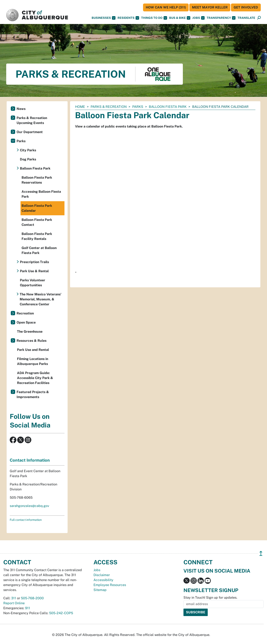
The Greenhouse (30, 332)
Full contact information (26, 520)
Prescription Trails (34, 262)
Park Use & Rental (34, 271)
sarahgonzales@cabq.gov (29, 506)
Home (80, 107)
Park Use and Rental (33, 350)
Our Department (30, 132)
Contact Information (30, 460)
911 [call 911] (28, 608)
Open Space (26, 322)
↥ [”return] (261, 553)
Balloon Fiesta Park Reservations (37, 180)
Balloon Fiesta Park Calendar (37, 208)
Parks (138, 107)
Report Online (14, 603)
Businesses (104, 18)
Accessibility (103, 580)
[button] (246, 18)
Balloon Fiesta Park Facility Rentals (37, 236)
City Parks (28, 150)
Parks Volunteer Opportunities (33, 283)
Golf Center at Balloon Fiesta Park (39, 250)
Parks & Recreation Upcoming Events (32, 120)
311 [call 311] (14, 598)
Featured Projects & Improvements (33, 394)
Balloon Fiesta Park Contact (37, 222)
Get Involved (246, 7)
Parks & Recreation (109, 107)
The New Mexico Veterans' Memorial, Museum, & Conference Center (41, 299)
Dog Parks (28, 159)
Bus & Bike (180, 18)
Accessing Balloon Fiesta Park (41, 194)
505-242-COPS (61, 613)
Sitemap (100, 590)
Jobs (198, 18)
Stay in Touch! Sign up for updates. (210, 598)
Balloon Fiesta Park (168, 107)
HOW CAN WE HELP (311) (166, 7)
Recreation (25, 313)
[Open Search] (259, 18)
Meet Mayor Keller (210, 7)
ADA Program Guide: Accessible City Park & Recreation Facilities (35, 378)
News (21, 109)
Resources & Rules (32, 341)
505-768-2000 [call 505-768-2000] (32, 598)
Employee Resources (110, 585)
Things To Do (154, 18)
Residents (128, 18)
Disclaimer (102, 575)
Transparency (221, 18)
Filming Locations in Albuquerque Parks (33, 361)
